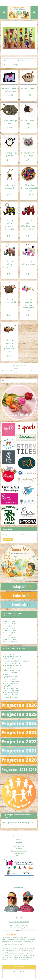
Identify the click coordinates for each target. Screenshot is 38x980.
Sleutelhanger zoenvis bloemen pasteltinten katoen (28, 305)
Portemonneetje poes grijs (28, 154)
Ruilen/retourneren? (19, 846)
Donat (3, 949)
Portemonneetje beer (10, 122)
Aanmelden (8, 539)
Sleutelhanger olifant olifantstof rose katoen (10, 265)
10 (31, 370)
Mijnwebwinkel (29, 976)
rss (33, 973)
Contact (19, 840)
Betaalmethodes (19, 853)
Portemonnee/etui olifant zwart (10, 90)
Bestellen (19, 842)
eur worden (9, 949)
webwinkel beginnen (11, 976)
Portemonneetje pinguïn (10, 154)
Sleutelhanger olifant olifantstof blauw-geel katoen (10, 226)
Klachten (19, 849)
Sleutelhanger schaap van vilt (10, 301)
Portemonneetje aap (28, 90)
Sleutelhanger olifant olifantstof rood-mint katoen (28, 224)
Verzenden (19, 844)
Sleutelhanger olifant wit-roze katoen (28, 264)
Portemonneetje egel (28, 122)
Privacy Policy (19, 855)
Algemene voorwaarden (19, 851)
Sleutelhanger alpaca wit (10, 187)
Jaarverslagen (5, 951)
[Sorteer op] (19, 60)
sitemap (28, 973)
